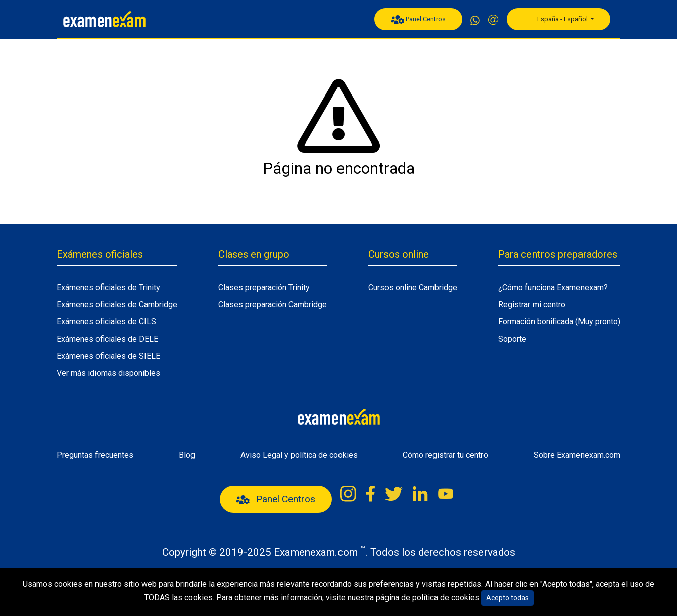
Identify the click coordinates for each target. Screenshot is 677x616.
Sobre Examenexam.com (577, 455)
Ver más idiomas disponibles (108, 373)
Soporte (512, 339)
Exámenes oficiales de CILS (106, 322)
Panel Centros (418, 20)
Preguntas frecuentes (95, 455)
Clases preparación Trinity (264, 287)
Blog (187, 455)
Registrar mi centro (532, 304)
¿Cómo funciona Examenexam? (553, 287)
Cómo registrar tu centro (445, 455)
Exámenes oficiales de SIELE (108, 356)
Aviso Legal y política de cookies (299, 455)
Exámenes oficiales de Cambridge (117, 304)
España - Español (556, 19)
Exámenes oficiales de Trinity (108, 287)
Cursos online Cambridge (413, 287)
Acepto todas (507, 598)
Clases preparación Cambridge (273, 304)
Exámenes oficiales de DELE (107, 339)
